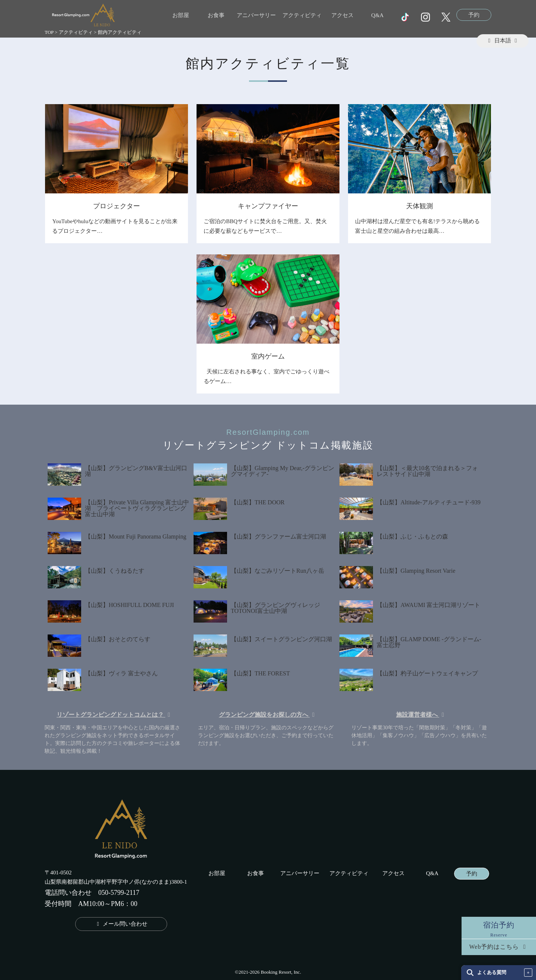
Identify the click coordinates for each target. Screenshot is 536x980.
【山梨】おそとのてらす (118, 639)
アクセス (342, 15)
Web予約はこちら (499, 947)
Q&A (377, 15)
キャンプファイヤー (268, 206)
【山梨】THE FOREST (260, 673)
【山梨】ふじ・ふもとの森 (412, 536)
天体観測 (419, 206)
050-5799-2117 (119, 893)
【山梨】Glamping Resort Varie (416, 571)
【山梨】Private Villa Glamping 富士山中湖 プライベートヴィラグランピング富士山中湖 (137, 508)
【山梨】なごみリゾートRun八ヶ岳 (277, 571)
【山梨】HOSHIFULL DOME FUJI (129, 605)
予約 (474, 15)
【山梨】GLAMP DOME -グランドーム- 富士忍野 (429, 642)
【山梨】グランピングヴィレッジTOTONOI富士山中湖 (275, 608)
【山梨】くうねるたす (115, 571)
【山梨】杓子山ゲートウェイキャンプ (427, 673)
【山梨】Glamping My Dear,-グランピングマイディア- (283, 471)
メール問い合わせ (121, 924)
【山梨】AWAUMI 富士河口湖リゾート (428, 605)
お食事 (216, 15)
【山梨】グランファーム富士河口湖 (278, 536)
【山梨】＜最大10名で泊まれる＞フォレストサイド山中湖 (427, 471)
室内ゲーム (268, 356)
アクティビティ (302, 15)
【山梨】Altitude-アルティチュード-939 (429, 502)
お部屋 (181, 15)
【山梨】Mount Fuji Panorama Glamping (135, 536)
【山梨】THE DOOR (258, 502)
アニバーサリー (256, 15)
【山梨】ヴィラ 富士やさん (121, 673)
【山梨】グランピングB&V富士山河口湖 (136, 471)
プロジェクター (117, 206)
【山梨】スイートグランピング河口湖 (281, 639)
